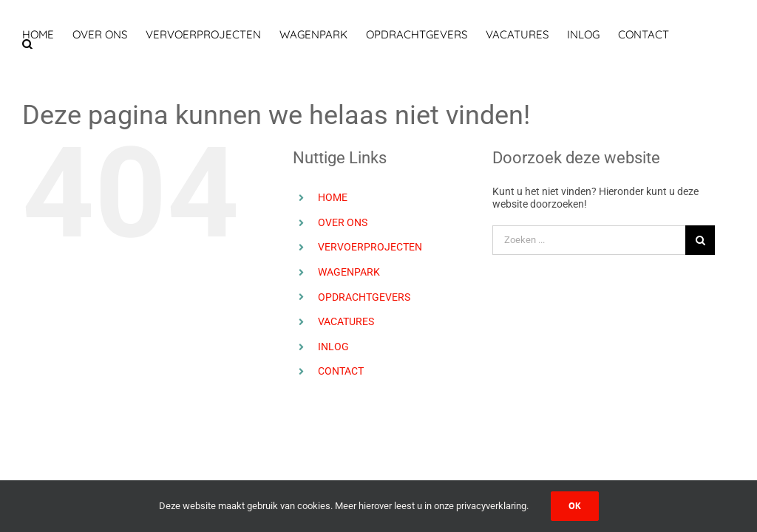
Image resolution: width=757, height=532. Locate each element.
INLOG (333, 347)
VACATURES (346, 321)
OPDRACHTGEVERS (364, 297)
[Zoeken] (700, 240)
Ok (575, 506)
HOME (333, 197)
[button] (27, 44)
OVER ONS (343, 222)
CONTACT (341, 371)
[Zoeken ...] (589, 240)
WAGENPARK (349, 272)
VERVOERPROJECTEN (370, 247)
